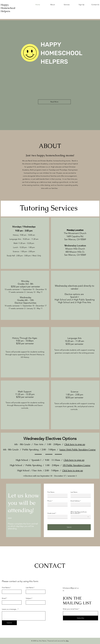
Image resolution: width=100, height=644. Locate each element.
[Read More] (54, 102)
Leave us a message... (10, 609)
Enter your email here (71, 609)
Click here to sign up (75, 444)
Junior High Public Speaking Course (77, 450)
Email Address (75, 501)
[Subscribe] (81, 618)
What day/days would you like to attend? (79, 513)
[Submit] (69, 527)
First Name (51, 492)
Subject (28, 598)
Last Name (74, 492)
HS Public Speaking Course (77, 465)
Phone (49, 501)
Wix (67, 641)
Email (4, 598)
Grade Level (51, 513)
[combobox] (81, 517)
